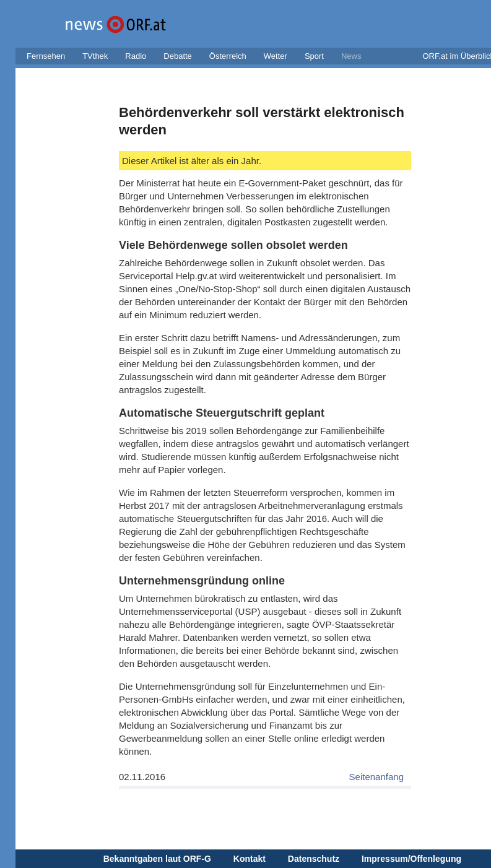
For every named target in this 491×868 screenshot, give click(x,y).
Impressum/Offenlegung (411, 859)
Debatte (178, 56)
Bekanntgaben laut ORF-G (157, 859)
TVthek (95, 56)
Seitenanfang (376, 777)
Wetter (276, 56)
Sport (314, 56)
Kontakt (250, 859)
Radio (136, 56)
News (351, 56)
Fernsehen (46, 56)
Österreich (228, 56)
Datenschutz (314, 859)
